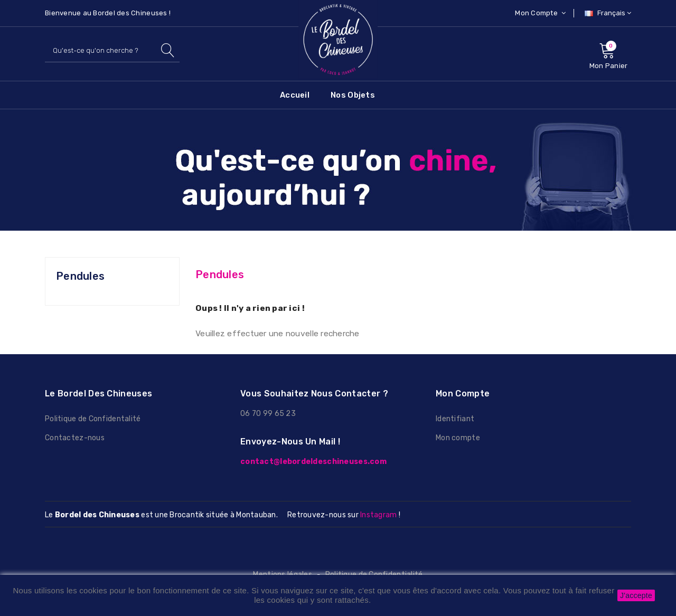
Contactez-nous (75, 438)
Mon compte (458, 438)
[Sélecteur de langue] (607, 13)
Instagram (378, 515)
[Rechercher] (112, 50)
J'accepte (636, 595)
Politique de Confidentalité (93, 419)
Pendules (80, 276)
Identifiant (455, 419)
